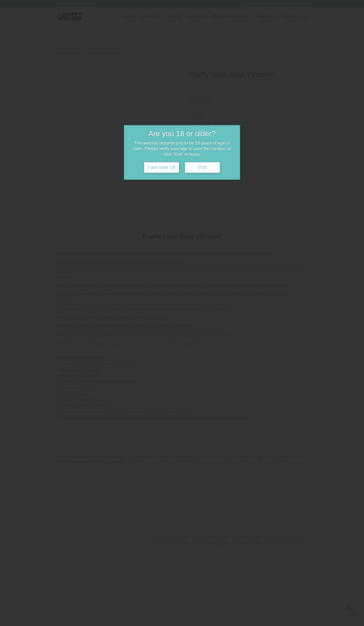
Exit (202, 167)
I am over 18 (162, 167)
